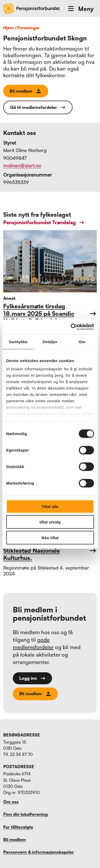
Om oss (11, 802)
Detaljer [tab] (50, 341)
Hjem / (10, 28)
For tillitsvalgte (18, 827)
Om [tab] (82, 341)
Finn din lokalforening (25, 814)
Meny (80, 9)
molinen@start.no (22, 165)
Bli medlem (26, 91)
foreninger (29, 28)
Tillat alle (50, 506)
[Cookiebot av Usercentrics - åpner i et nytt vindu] (71, 327)
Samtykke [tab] (18, 341)
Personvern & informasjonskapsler (39, 852)
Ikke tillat (50, 537)
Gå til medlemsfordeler (38, 107)
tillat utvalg (50, 522)
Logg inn (32, 678)
